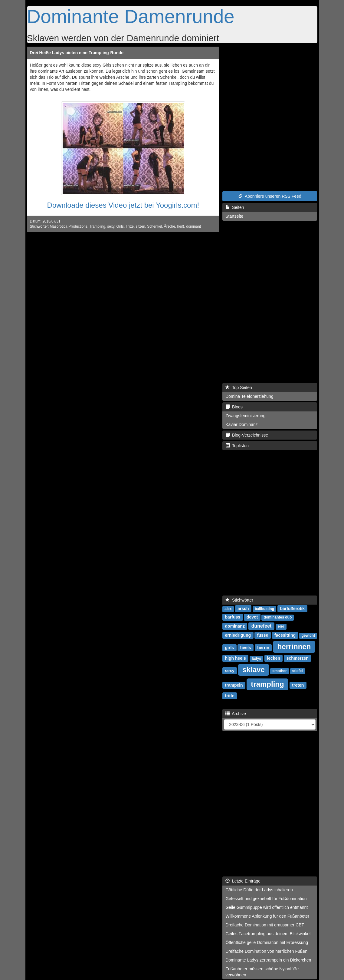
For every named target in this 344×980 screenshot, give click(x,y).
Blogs (234, 407)
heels (246, 648)
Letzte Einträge (243, 881)
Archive (236, 714)
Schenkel (154, 226)
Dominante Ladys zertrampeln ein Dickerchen (268, 960)
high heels (236, 658)
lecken (274, 658)
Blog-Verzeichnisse (247, 435)
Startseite (234, 216)
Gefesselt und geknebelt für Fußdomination (266, 899)
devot (252, 617)
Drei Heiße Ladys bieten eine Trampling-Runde (77, 53)
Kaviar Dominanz (242, 424)
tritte (230, 696)
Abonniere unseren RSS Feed (270, 196)
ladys (256, 658)
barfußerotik (292, 609)
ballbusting (264, 609)
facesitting (285, 635)
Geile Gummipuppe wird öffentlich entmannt (267, 907)
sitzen (141, 226)
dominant (193, 226)
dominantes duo (278, 617)
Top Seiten (239, 388)
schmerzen (298, 658)
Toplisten (237, 446)
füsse (263, 635)
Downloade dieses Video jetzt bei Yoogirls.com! (123, 205)
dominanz (235, 626)
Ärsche (170, 226)
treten (298, 685)
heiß (180, 226)
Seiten (235, 207)
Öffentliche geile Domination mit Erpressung (267, 942)
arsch (243, 609)
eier (281, 626)
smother (279, 671)
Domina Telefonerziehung (249, 396)
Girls (120, 226)
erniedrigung (238, 635)
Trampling (97, 226)
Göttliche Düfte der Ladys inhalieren (259, 890)
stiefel (298, 671)
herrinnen (294, 647)
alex (228, 609)
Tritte (130, 226)
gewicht (308, 635)
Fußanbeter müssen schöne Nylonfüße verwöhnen (262, 972)
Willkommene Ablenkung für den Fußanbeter (267, 916)
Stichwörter (239, 600)
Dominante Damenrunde (131, 16)
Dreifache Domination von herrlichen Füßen (266, 951)
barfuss (233, 617)
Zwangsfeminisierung (245, 416)
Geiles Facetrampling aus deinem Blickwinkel (268, 934)
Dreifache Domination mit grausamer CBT (265, 925)
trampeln (234, 685)
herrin (263, 648)
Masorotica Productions (69, 226)
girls (230, 648)
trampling (267, 684)
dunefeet (262, 626)
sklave (253, 670)
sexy (111, 226)
